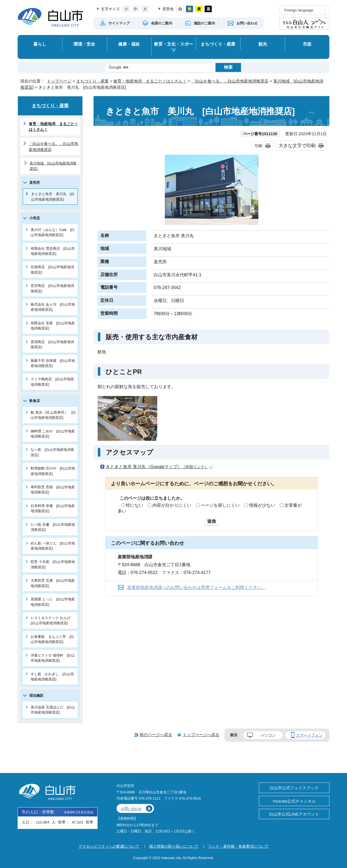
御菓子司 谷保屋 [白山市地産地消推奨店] (53, 363)
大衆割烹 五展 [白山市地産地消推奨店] (53, 583)
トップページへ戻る (201, 735)
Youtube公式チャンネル (294, 801)
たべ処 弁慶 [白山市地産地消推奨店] (53, 527)
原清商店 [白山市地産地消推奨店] (52, 344)
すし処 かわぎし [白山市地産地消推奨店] (52, 677)
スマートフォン (309, 735)
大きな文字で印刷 (297, 145)
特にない (134, 505)
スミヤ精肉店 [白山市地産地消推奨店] (52, 382)
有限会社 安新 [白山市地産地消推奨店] (53, 326)
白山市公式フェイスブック (294, 788)
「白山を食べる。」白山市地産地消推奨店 (230, 81)
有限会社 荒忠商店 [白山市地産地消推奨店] (53, 251)
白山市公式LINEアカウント (294, 814)
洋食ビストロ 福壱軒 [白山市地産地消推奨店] (53, 658)
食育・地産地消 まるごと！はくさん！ (150, 81)
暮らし (40, 44)
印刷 (259, 146)
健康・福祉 (129, 44)
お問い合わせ (131, 809)
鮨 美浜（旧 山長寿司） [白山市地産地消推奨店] (53, 415)
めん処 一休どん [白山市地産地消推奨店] (53, 546)
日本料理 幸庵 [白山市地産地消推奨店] (53, 508)
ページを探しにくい (220, 505)
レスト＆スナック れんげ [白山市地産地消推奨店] (52, 620)
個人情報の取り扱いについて (174, 846)
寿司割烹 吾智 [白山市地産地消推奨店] (53, 490)
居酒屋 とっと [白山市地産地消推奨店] (53, 602)
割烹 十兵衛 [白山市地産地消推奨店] (53, 564)
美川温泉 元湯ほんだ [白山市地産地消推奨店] (53, 710)
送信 (211, 521)
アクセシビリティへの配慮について (109, 846)
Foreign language (299, 10)
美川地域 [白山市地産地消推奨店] (53, 166)
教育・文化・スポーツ (173, 47)
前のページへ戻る (156, 735)
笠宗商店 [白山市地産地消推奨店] (52, 288)
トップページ (59, 81)
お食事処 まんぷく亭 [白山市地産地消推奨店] (52, 639)
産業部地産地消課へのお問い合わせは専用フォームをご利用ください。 (197, 587)
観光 (263, 44)
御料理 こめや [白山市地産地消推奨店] (53, 434)
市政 (307, 44)
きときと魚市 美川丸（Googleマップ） (159, 467)
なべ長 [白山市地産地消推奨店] (52, 452)
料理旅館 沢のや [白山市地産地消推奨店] (53, 471)
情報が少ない (262, 505)
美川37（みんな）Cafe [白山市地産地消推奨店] (53, 232)
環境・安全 (84, 44)
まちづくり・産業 (218, 44)
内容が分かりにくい (172, 505)
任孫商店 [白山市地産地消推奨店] (52, 270)
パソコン (268, 735)
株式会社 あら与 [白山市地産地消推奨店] (53, 307)
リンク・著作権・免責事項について (238, 846)
